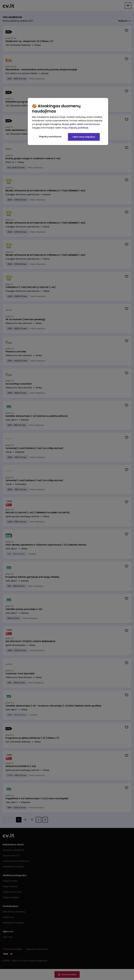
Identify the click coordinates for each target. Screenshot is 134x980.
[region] (68, 121)
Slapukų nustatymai (50, 137)
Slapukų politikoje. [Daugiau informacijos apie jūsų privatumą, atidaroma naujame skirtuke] (79, 128)
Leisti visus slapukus (84, 137)
